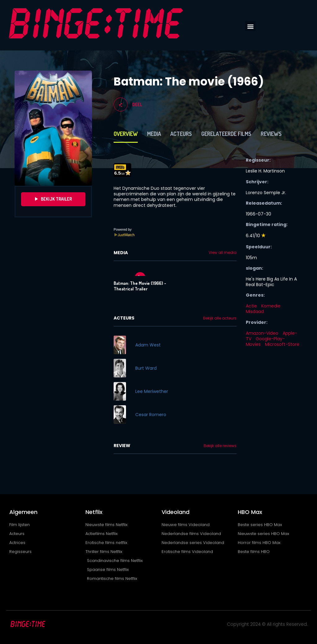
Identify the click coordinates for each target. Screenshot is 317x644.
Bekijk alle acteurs (220, 318)
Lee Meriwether (152, 391)
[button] (250, 26)
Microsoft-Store (282, 344)
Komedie (271, 306)
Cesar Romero (151, 415)
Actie (251, 306)
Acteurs (181, 134)
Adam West (148, 345)
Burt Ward (146, 368)
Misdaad (255, 311)
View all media (223, 253)
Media (154, 134)
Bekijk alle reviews (220, 446)
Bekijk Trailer (53, 199)
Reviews (271, 134)
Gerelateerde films (226, 134)
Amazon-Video (262, 333)
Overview (126, 134)
